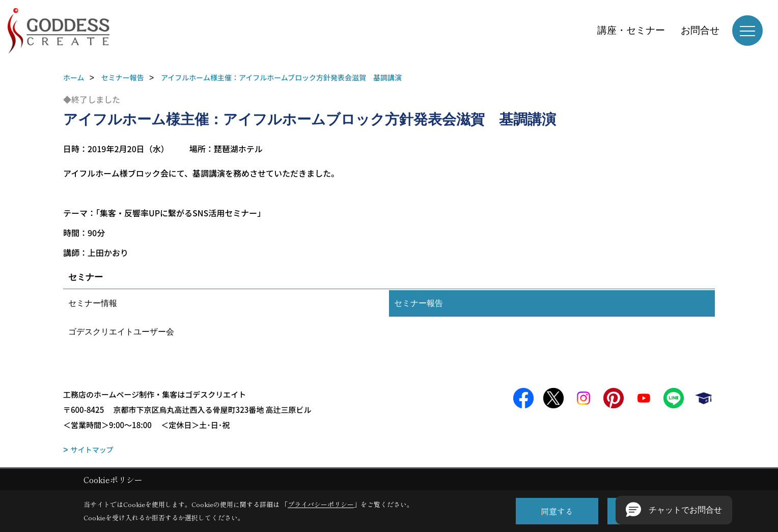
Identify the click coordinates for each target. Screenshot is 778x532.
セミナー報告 (419, 303)
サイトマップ (92, 450)
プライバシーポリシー (321, 504)
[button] (674, 510)
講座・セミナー (631, 30)
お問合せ (700, 30)
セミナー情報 (93, 303)
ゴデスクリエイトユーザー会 (121, 332)
